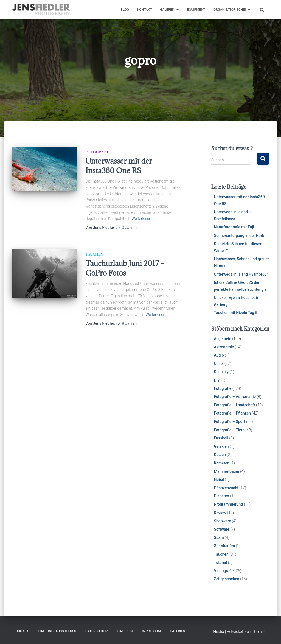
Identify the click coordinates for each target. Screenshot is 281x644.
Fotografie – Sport (229, 422)
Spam (219, 537)
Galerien (169, 10)
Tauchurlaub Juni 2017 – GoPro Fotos (125, 268)
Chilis (219, 363)
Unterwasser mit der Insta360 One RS (119, 166)
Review (220, 513)
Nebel (219, 480)
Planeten (221, 496)
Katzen (220, 455)
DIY (217, 380)
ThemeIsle (261, 632)
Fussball (221, 438)
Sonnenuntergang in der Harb (239, 236)
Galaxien (221, 446)
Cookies (22, 631)
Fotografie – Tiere (229, 430)
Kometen (221, 463)
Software (221, 529)
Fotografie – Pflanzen (232, 413)
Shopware (222, 521)
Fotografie (97, 152)
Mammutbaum (226, 471)
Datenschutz (97, 631)
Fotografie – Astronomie (235, 397)
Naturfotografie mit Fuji (234, 227)
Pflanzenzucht (226, 488)
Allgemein (222, 339)
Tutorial (220, 562)
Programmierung (228, 504)
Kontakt (144, 10)
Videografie (224, 571)
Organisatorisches (232, 10)
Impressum (151, 631)
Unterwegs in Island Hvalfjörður (241, 274)
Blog (125, 10)
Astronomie (224, 347)
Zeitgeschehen (226, 579)
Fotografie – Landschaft (234, 405)
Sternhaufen (224, 546)
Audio (219, 355)
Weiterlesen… (143, 219)
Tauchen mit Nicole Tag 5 (235, 313)
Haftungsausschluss (57, 631)
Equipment (196, 10)
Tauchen (94, 254)
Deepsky (221, 372)
